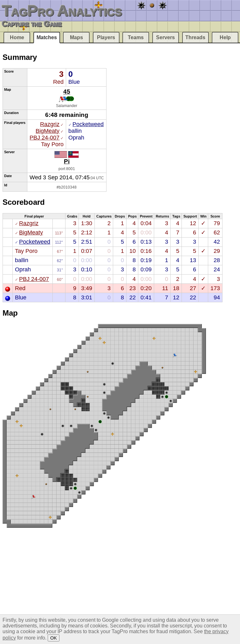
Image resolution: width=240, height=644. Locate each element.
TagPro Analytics (62, 11)
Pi (67, 161)
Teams (136, 37)
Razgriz (50, 124)
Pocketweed (88, 124)
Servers (165, 37)
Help (225, 37)
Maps (76, 37)
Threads (195, 37)
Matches (47, 37)
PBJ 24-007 (45, 138)
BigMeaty (48, 131)
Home (17, 37)
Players (106, 37)
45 (67, 91)
